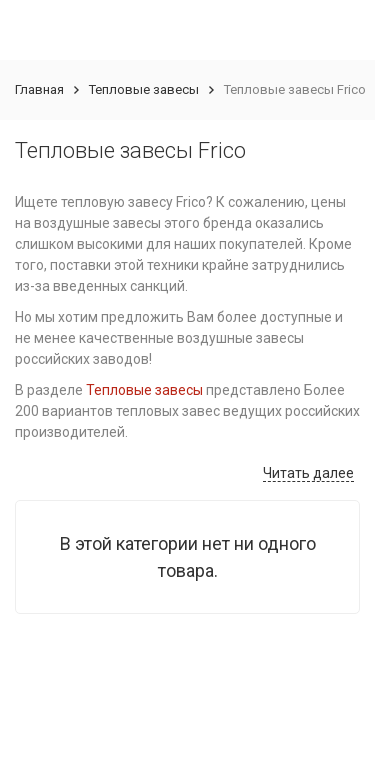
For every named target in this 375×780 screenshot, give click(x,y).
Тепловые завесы (144, 89)
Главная (39, 89)
